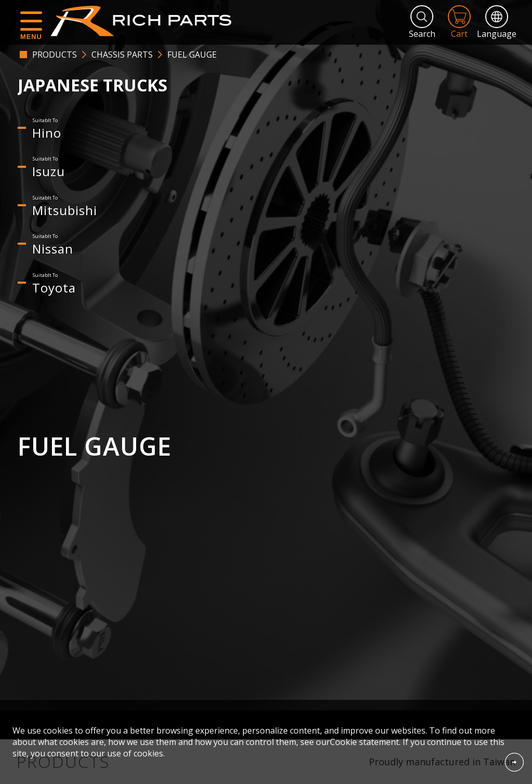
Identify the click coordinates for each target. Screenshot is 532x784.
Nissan (53, 249)
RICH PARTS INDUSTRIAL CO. (146, 21)
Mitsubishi (65, 210)
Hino (47, 133)
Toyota (54, 288)
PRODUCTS (55, 55)
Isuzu (49, 171)
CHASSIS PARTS (122, 55)
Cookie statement (364, 742)
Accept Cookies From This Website (514, 762)
